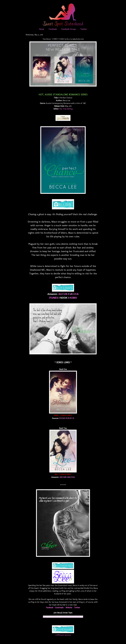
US (66, 294)
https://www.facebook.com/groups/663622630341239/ (63, 617)
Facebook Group (69, 29)
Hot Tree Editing (66, 109)
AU (60, 294)
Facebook (53, 29)
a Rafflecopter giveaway (63, 635)
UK (71, 294)
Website (69, 608)
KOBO (73, 298)
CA (77, 294)
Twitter (84, 29)
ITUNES (54, 298)
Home (42, 29)
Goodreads (59, 608)
